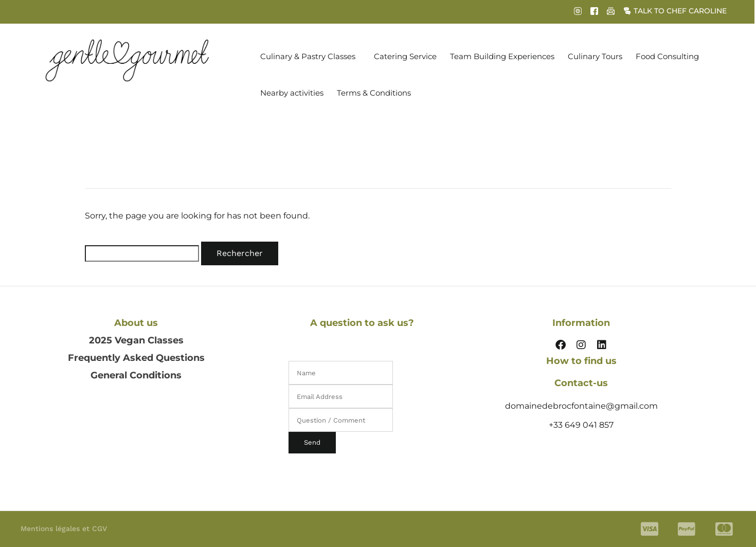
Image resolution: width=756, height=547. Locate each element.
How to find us (581, 361)
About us (136, 323)
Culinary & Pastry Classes (308, 56)
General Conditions (136, 375)
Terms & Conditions (374, 93)
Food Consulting (667, 56)
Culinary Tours (595, 56)
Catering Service (405, 56)
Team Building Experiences (502, 56)
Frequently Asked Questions (136, 358)
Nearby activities (292, 93)
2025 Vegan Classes (136, 340)
